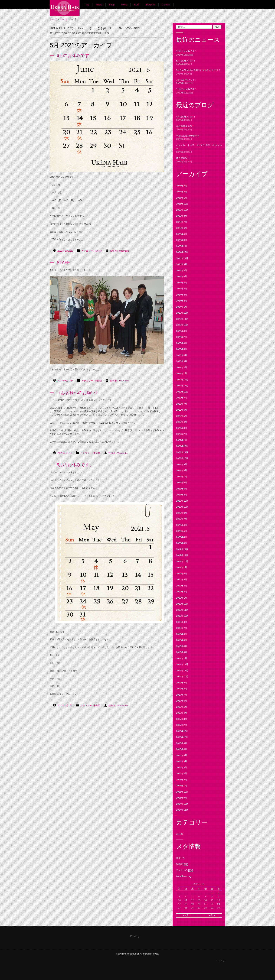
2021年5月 (182, 489)
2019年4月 (182, 586)
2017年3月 (182, 719)
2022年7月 (182, 404)
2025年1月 (182, 246)
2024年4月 (182, 289)
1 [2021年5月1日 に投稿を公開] (212, 893)
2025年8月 (182, 216)
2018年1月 (182, 658)
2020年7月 (182, 519)
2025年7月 (182, 222)
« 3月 (186, 915)
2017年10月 (182, 676)
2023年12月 (182, 313)
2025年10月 (182, 210)
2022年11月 (182, 386)
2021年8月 (182, 470)
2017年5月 (182, 707)
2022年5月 (182, 416)
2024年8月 (182, 270)
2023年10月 (182, 325)
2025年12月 (182, 204)
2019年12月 (182, 549)
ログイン (181, 858)
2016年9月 (182, 743)
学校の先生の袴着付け (188, 136)
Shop (112, 5)
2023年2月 (182, 367)
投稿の (182, 864)
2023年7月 (182, 337)
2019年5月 (182, 580)
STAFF (63, 263)
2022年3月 (182, 428)
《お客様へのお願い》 (78, 393)
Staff (137, 5)
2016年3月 (182, 773)
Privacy (135, 936)
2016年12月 (182, 731)
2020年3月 (182, 543)
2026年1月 (182, 198)
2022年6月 (182, 410)
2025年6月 (182, 228)
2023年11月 (182, 319)
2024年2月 (182, 301)
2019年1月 (182, 598)
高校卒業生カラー (185, 126)
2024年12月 (182, 252)
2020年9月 (182, 513)
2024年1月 (182, 307)
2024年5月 (182, 283)
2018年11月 (182, 610)
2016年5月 (182, 761)
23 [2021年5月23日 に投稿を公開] (218, 904)
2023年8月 (182, 331)
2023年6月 (182, 343)
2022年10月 (182, 392)
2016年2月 (182, 780)
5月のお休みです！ (186, 61)
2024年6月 (182, 276)
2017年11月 (182, 671)
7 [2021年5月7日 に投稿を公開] (206, 896)
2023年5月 (182, 349)
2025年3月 (182, 240)
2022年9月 (182, 398)
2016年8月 (182, 749)
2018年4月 (182, 646)
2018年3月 (182, 652)
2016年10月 (182, 737)
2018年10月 (182, 616)
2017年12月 (182, 664)
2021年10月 (182, 458)
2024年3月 (182, 295)
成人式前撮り (183, 158)
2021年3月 (182, 495)
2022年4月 (182, 422)
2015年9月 (182, 798)
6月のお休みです (73, 55)
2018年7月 (182, 628)
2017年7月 (182, 695)
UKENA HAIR (63, 19)
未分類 (98, 251)
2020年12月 (182, 501)
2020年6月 (182, 525)
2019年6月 (182, 574)
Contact (166, 5)
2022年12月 (182, 380)
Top (87, 5)
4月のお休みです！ (186, 117)
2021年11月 (182, 452)
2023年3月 (182, 361)
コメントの (184, 870)
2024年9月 (182, 264)
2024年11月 (182, 258)
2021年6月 (182, 483)
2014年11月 (182, 810)
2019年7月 (182, 567)
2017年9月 (182, 683)
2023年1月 (182, 373)
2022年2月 (182, 434)
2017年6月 (182, 701)
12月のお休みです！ (186, 51)
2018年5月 (182, 640)
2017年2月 (182, 725)
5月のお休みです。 (75, 465)
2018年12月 (182, 604)
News (99, 5)
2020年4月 (182, 537)
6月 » (212, 915)
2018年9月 (182, 622)
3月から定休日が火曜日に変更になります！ (198, 70)
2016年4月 (182, 768)
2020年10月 (182, 507)
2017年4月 (182, 713)
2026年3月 (182, 186)
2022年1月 (182, 440)
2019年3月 (182, 592)
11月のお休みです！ (186, 89)
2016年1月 (182, 786)
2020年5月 (182, 531)
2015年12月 (182, 792)
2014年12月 (182, 804)
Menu (124, 5)
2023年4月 (182, 355)
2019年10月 (182, 561)
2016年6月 (182, 755)
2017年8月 (182, 689)
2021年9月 (182, 464)
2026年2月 (182, 192)
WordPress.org (184, 876)
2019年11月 (182, 555)
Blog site (150, 5)
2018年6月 (182, 634)
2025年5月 (182, 234)
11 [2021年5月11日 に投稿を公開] (186, 900)
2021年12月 (182, 446)
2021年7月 (182, 477)
